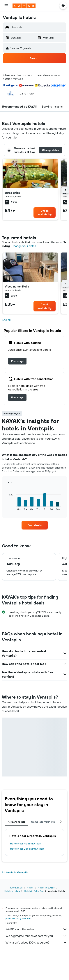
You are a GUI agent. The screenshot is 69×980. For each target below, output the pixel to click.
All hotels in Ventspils (15, 872)
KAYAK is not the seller (36, 929)
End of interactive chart (6, 508)
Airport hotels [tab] (16, 822)
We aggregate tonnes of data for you (36, 936)
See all (6, 320)
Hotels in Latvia (12, 891)
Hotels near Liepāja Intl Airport (27, 849)
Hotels (30, 888)
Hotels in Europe (46, 888)
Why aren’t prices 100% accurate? (36, 942)
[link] (45, 213)
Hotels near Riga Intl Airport (26, 844)
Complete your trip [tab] (43, 822)
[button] (6, 6)
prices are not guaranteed (18, 918)
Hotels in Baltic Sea (34, 891)
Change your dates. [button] (24, 246)
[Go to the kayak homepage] (24, 6)
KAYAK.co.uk (16, 888)
